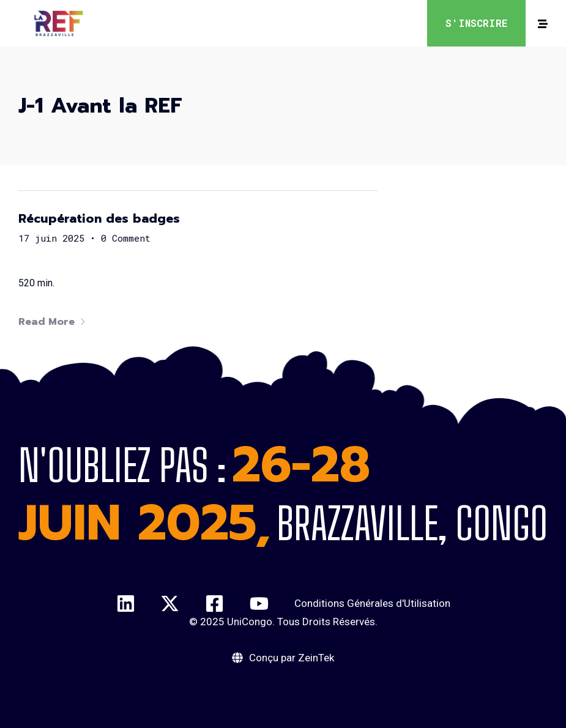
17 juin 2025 (51, 238)
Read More (52, 322)
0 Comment (126, 238)
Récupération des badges (99, 218)
